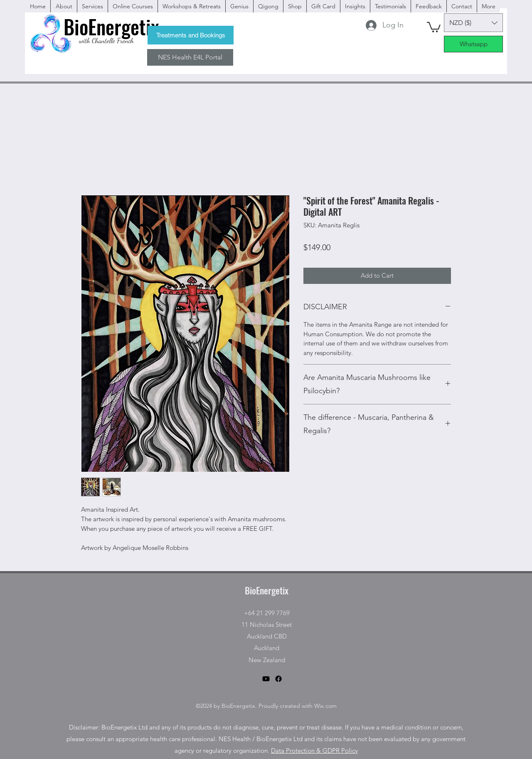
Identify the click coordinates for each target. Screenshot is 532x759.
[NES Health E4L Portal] (190, 57)
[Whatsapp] (473, 44)
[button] (434, 27)
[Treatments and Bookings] (191, 35)
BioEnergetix (267, 590)
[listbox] (473, 23)
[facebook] (414, 25)
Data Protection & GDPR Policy (314, 750)
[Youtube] (266, 679)
